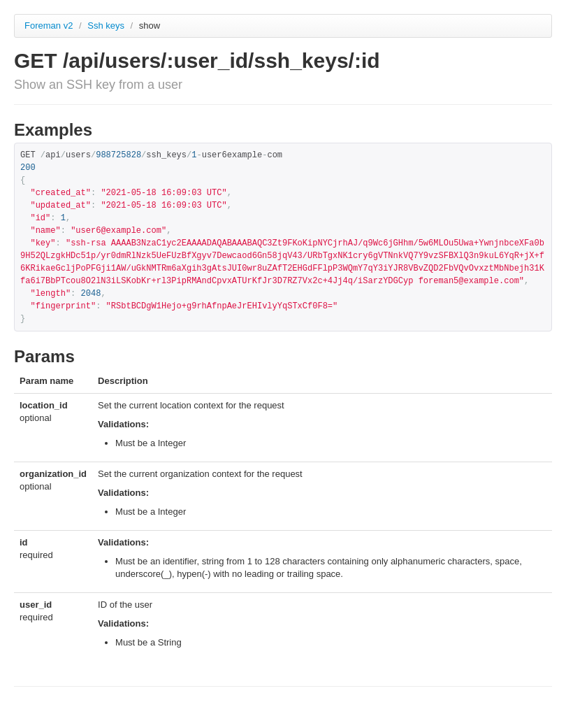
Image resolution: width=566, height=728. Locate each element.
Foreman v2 (49, 26)
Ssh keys (107, 26)
